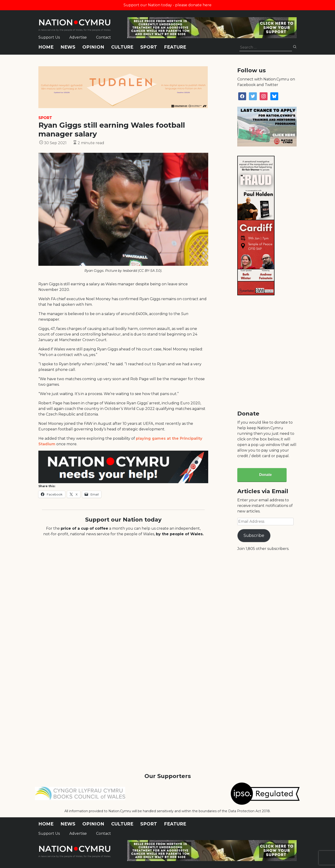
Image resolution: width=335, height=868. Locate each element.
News (68, 47)
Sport (149, 47)
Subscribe (254, 535)
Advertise (78, 37)
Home (46, 47)
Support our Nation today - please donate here (167, 5)
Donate (265, 475)
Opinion (93, 47)
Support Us (49, 37)
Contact (104, 37)
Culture (122, 47)
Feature (175, 47)
